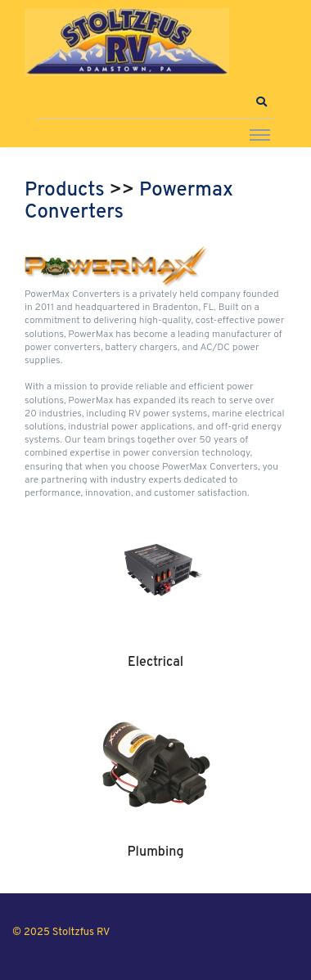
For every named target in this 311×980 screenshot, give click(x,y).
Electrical (155, 663)
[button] (261, 102)
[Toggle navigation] (260, 134)
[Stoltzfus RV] (127, 42)
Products (65, 191)
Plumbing (155, 852)
